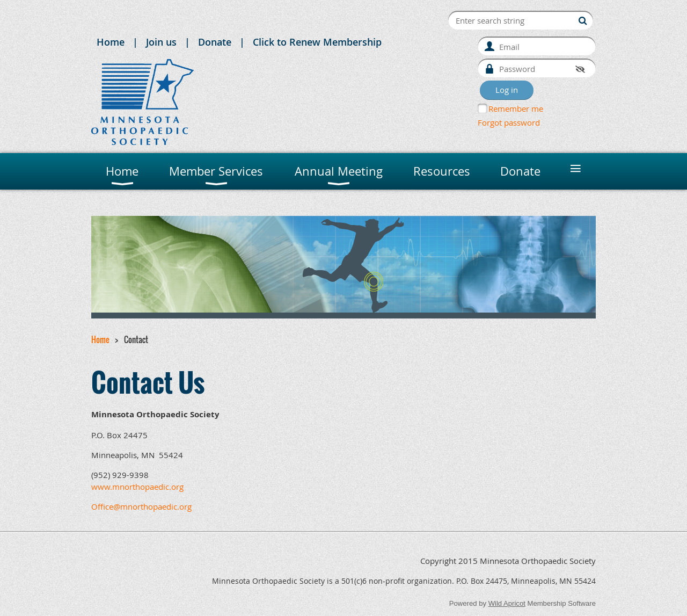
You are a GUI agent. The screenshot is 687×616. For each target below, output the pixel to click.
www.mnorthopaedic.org (137, 487)
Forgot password (509, 122)
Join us (161, 42)
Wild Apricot (507, 603)
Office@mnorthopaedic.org (141, 506)
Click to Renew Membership (317, 42)
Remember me (516, 108)
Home (111, 42)
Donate (215, 42)
